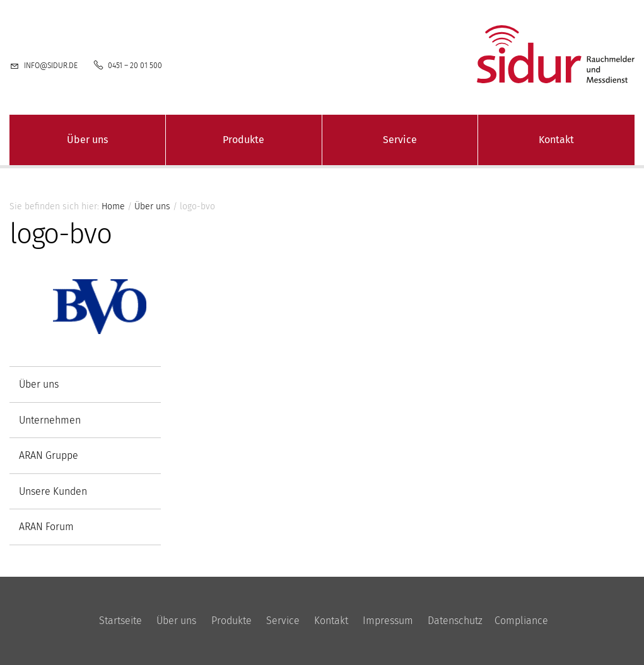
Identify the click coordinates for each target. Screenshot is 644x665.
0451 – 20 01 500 (135, 66)
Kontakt (556, 140)
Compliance (521, 621)
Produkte (243, 140)
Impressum (388, 621)
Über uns (87, 140)
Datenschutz (455, 621)
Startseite (120, 621)
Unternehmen (50, 420)
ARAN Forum (46, 527)
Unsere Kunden (53, 491)
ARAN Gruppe (49, 455)
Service (400, 140)
